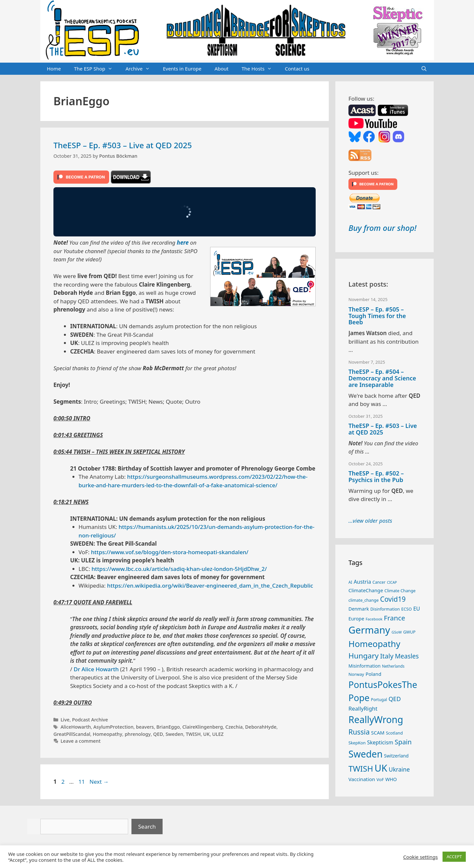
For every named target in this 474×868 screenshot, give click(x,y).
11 (82, 782)
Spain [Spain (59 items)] (403, 742)
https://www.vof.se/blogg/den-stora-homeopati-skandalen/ (169, 552)
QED (158, 734)
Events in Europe (182, 69)
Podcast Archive (90, 720)
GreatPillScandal (72, 734)
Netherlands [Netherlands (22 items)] (393, 666)
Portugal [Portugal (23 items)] (379, 700)
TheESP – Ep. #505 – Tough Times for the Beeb (377, 316)
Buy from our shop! (382, 228)
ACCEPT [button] (454, 857)
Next (99, 782)
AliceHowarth (76, 727)
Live (65, 720)
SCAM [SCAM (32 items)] (378, 733)
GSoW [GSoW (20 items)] (396, 632)
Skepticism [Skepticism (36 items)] (380, 742)
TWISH (193, 734)
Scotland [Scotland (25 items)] (394, 733)
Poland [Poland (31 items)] (373, 674)
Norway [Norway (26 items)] (356, 674)
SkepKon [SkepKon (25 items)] (357, 743)
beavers (145, 727)
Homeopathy (108, 734)
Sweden (174, 734)
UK (207, 734)
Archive (141, 69)
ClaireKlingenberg (203, 727)
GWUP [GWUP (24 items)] (409, 632)
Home (54, 69)
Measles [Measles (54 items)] (407, 656)
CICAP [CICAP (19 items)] (392, 582)
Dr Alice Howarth (96, 669)
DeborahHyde (261, 727)
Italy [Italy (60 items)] (387, 656)
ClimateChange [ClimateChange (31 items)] (366, 590)
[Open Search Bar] (424, 69)
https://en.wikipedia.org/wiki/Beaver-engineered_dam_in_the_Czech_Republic (210, 585)
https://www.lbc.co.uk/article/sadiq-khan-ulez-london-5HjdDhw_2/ (179, 569)
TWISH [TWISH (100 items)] (361, 768)
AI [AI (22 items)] (350, 582)
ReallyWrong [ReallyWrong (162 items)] (376, 719)
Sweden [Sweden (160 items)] (365, 754)
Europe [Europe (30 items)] (356, 619)
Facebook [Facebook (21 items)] (374, 619)
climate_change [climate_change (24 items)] (364, 600)
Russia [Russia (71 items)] (359, 732)
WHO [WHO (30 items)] (391, 779)
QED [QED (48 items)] (395, 699)
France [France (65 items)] (395, 618)
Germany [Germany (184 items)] (369, 630)
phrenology (138, 734)
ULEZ (218, 734)
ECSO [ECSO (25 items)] (406, 609)
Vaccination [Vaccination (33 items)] (362, 779)
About (221, 69)
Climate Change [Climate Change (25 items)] (400, 591)
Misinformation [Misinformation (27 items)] (365, 666)
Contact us (297, 69)
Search (147, 827)
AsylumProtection (113, 727)
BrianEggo (168, 727)
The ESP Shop (97, 69)
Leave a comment (81, 741)
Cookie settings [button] (420, 857)
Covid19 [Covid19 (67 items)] (393, 599)
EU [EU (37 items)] (417, 609)
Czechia (234, 727)
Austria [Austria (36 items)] (362, 582)
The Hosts (260, 69)
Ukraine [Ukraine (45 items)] (399, 769)
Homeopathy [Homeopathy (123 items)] (374, 644)
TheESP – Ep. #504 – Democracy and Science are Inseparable (382, 378)
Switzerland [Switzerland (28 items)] (396, 756)
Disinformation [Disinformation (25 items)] (385, 609)
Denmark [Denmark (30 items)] (359, 609)
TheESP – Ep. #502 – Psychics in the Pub (376, 476)
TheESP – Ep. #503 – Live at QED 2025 (123, 145)
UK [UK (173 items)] (381, 768)
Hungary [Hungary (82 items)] (364, 656)
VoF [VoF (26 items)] (380, 779)
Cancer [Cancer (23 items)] (379, 582)
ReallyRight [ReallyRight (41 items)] (363, 708)
